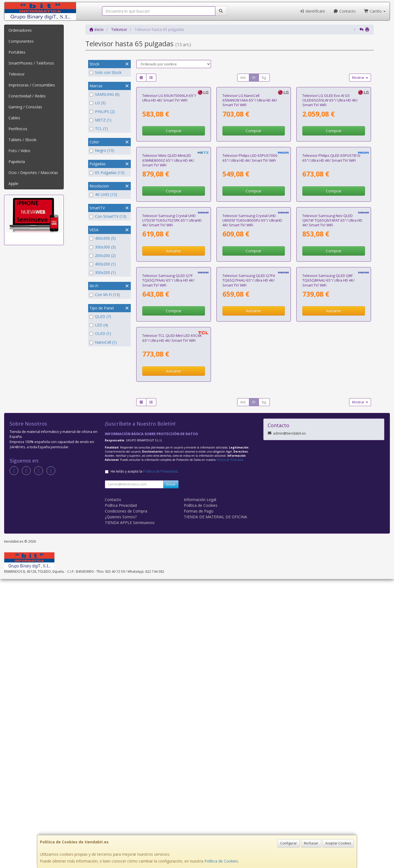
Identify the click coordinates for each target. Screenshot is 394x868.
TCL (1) (99, 128)
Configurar (289, 843)
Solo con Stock (105, 72)
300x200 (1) (103, 272)
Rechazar (311, 843)
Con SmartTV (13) (108, 216)
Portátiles (17, 52)
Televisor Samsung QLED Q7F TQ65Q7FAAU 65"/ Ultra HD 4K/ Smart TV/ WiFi (168, 512)
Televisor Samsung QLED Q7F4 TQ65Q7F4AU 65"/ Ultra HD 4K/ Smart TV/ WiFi (249, 512)
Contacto (344, 11)
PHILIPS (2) (102, 112)
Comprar (174, 189)
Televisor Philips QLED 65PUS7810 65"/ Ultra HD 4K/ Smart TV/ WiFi (331, 274)
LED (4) (99, 325)
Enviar (171, 773)
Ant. (243, 78)
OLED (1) (100, 333)
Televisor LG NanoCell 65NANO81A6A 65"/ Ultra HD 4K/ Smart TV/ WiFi (250, 158)
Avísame (174, 424)
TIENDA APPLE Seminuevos (130, 811)
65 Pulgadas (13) (107, 173)
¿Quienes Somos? (121, 806)
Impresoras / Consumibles (32, 85)
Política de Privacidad (230, 749)
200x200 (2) (103, 255)
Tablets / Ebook (22, 140)
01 (254, 78)
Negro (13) (102, 150)
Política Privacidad (121, 794)
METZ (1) (100, 120)
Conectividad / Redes (27, 96)
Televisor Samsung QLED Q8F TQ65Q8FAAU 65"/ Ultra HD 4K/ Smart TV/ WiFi (328, 512)
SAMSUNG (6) (105, 94)
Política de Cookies (221, 861)
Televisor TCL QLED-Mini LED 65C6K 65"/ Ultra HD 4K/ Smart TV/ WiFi (172, 627)
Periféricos (18, 129)
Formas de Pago (199, 800)
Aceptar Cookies (338, 843)
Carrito (375, 11)
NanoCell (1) (103, 342)
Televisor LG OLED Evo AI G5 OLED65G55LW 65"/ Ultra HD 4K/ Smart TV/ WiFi (330, 158)
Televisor (17, 74)
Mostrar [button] (360, 78)
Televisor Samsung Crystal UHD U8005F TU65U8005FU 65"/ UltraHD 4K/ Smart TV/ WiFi (252, 394)
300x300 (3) (103, 247)
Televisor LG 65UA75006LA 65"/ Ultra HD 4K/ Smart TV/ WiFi (169, 156)
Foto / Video (19, 151)
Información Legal (200, 789)
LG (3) (98, 103)
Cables (14, 118)
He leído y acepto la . (144, 760)
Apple (13, 183)
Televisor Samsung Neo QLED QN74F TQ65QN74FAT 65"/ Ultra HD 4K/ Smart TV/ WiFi (332, 394)
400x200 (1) (103, 264)
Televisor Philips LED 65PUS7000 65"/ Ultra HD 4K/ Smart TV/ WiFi (250, 274)
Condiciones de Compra (126, 800)
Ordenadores (20, 30)
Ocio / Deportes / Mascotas (33, 173)
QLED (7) (100, 316)
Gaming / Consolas (25, 107)
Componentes (21, 41)
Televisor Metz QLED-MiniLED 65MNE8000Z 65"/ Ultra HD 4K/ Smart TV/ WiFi (168, 276)
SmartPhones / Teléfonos (31, 63)
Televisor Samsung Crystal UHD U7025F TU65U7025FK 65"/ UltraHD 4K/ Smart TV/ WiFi (172, 394)
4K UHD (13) (103, 194)
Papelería (17, 162)
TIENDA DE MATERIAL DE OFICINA (215, 806)
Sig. (264, 78)
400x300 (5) (103, 238)
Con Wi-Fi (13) (105, 295)
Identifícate (312, 11)
